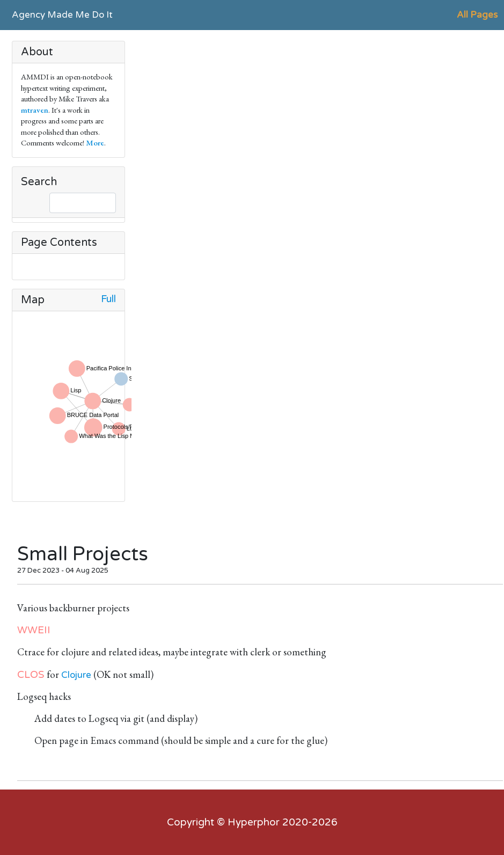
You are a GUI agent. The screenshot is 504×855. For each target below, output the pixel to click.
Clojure (76, 675)
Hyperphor (254, 822)
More (95, 142)
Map (33, 300)
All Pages (477, 15)
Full (108, 299)
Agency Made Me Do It (62, 15)
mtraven (35, 110)
